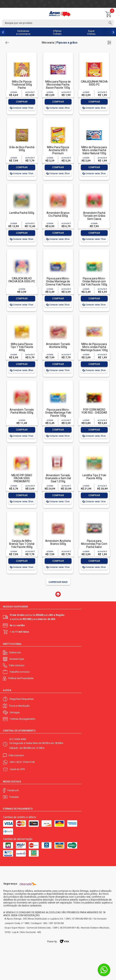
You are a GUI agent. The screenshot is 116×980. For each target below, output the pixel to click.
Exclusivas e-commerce (23, 32)
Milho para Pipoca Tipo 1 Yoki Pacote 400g (22, 347)
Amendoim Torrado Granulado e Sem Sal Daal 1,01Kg (58, 478)
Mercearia (48, 43)
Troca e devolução (19, 706)
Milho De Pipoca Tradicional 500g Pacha (22, 85)
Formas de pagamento (23, 719)
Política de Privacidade (21, 678)
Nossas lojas (17, 659)
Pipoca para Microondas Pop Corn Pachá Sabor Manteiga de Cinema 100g (94, 547)
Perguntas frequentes (22, 699)
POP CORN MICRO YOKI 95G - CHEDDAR (94, 411)
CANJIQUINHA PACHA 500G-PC (94, 83)
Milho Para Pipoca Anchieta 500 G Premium (58, 150)
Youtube (14, 797)
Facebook (13, 790)
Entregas (15, 712)
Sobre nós (15, 652)
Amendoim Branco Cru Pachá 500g (58, 214)
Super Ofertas (91, 32)
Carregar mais (58, 582)
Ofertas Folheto (57, 32)
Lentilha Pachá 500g (22, 213)
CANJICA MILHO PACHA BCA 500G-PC (22, 280)
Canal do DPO (17, 769)
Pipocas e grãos (67, 43)
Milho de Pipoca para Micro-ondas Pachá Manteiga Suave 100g (94, 347)
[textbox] (58, 23)
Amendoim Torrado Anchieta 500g (58, 346)
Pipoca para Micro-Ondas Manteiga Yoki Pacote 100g (58, 413)
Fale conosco (17, 665)
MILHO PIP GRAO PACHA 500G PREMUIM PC (22, 478)
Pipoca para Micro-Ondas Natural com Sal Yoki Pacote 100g (94, 281)
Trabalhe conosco (20, 672)
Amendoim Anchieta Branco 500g (58, 542)
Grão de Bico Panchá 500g (22, 149)
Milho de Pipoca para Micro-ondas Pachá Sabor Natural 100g (94, 150)
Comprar (22, 102)
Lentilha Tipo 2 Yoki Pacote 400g (94, 477)
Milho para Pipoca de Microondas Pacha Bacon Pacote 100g (58, 85)
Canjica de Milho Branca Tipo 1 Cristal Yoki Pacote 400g (22, 544)
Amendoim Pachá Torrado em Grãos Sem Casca (94, 216)
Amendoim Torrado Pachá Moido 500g (22, 411)
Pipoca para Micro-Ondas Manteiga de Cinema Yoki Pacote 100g (58, 283)
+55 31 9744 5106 (25, 762)
